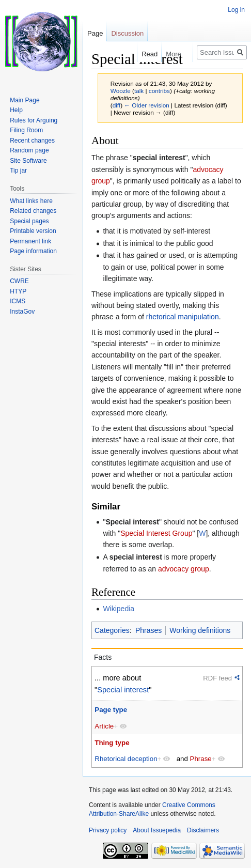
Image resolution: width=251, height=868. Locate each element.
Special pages (29, 221)
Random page (29, 150)
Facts (103, 657)
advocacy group (184, 569)
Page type (111, 710)
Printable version (33, 231)
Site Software (28, 161)
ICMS (18, 301)
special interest (159, 158)
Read (144, 54)
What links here (31, 201)
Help (16, 110)
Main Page (25, 100)
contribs (159, 91)
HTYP (18, 291)
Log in (236, 10)
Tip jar (18, 171)
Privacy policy (108, 830)
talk (139, 91)
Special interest (132, 522)
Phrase (201, 759)
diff (116, 105)
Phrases (148, 630)
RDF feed (217, 678)
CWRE (19, 281)
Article (104, 726)
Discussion (127, 33)
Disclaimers (203, 830)
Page (95, 33)
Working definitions (200, 630)
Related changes (33, 211)
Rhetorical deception (126, 759)
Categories (112, 630)
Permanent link (30, 241)
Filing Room (26, 130)
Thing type (112, 743)
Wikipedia (119, 609)
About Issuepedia (157, 830)
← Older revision (147, 105)
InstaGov (22, 312)
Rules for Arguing (34, 120)
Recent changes (32, 141)
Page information (33, 251)
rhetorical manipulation (183, 317)
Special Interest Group (156, 533)
